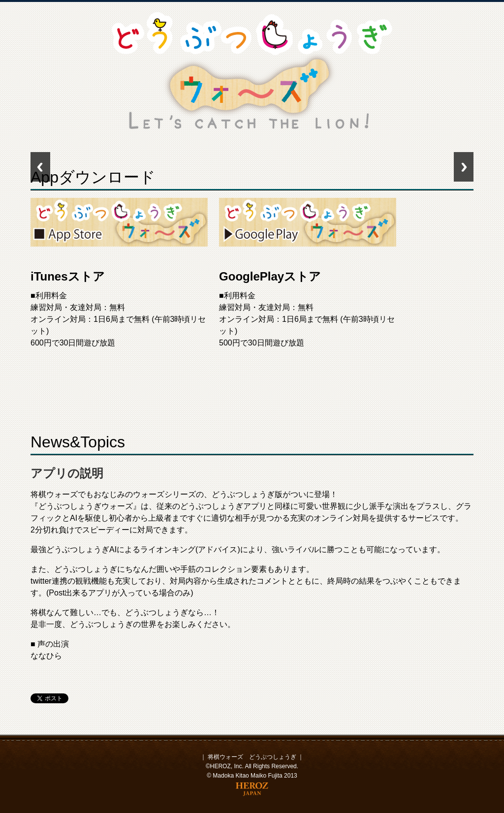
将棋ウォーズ (225, 757)
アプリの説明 (67, 473)
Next (464, 167)
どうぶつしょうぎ (273, 757)
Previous (40, 167)
